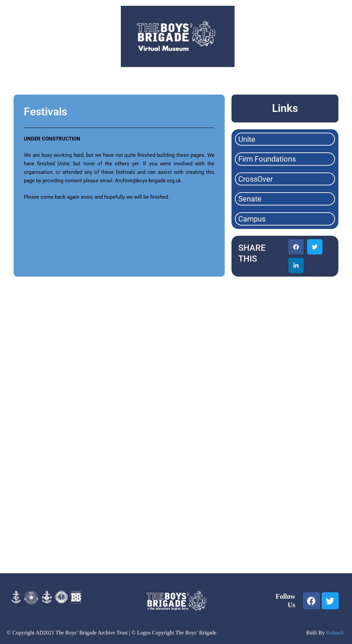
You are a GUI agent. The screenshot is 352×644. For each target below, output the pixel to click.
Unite (247, 139)
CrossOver (255, 179)
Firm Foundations (267, 159)
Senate (250, 199)
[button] (296, 247)
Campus (252, 219)
